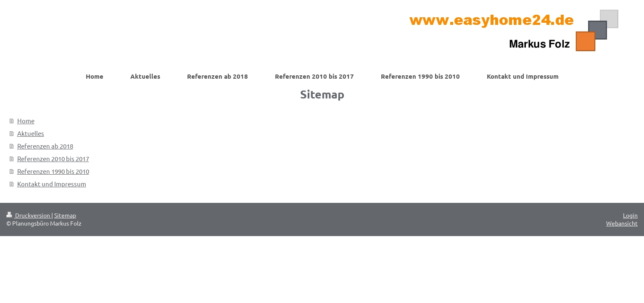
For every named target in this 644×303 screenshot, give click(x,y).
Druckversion (29, 215)
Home (26, 121)
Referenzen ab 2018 (45, 146)
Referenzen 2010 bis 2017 (53, 158)
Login (630, 215)
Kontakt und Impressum (52, 184)
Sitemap (65, 215)
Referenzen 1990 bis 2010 (53, 171)
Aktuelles (31, 133)
